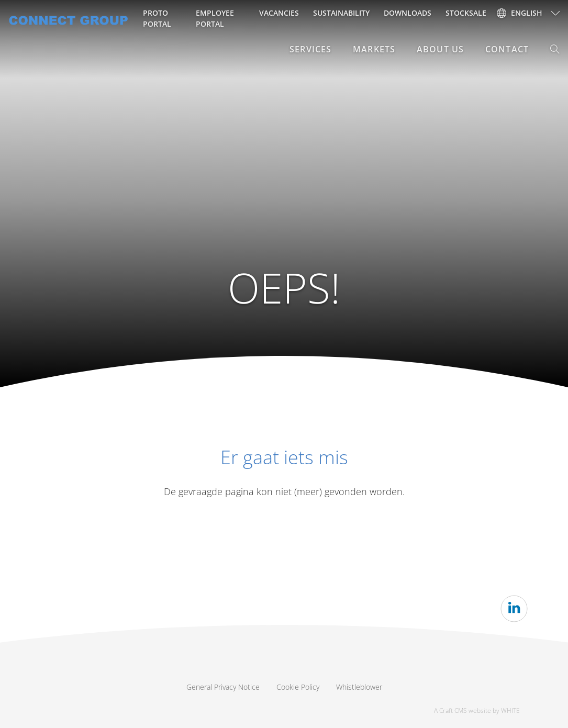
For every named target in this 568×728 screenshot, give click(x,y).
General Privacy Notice (223, 687)
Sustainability (341, 13)
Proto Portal (157, 18)
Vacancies (279, 13)
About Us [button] (440, 49)
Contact (507, 49)
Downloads (408, 13)
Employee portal (215, 18)
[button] (555, 49)
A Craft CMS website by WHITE (477, 710)
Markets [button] (374, 49)
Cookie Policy (298, 687)
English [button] (520, 13)
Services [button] (310, 49)
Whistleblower (359, 687)
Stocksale (466, 13)
